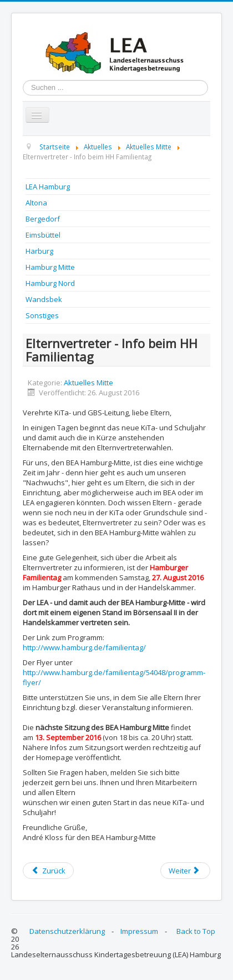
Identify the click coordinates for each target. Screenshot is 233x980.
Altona (36, 203)
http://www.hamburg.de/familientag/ (84, 647)
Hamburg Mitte (50, 267)
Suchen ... (23, 80)
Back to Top (196, 931)
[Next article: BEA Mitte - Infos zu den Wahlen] (185, 871)
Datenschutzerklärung (67, 931)
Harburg (39, 251)
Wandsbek (44, 299)
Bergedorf (43, 219)
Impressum (139, 931)
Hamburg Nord (50, 283)
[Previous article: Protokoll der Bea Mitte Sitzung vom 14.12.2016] (48, 871)
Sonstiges (42, 315)
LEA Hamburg (48, 187)
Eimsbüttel (43, 235)
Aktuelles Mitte (88, 383)
